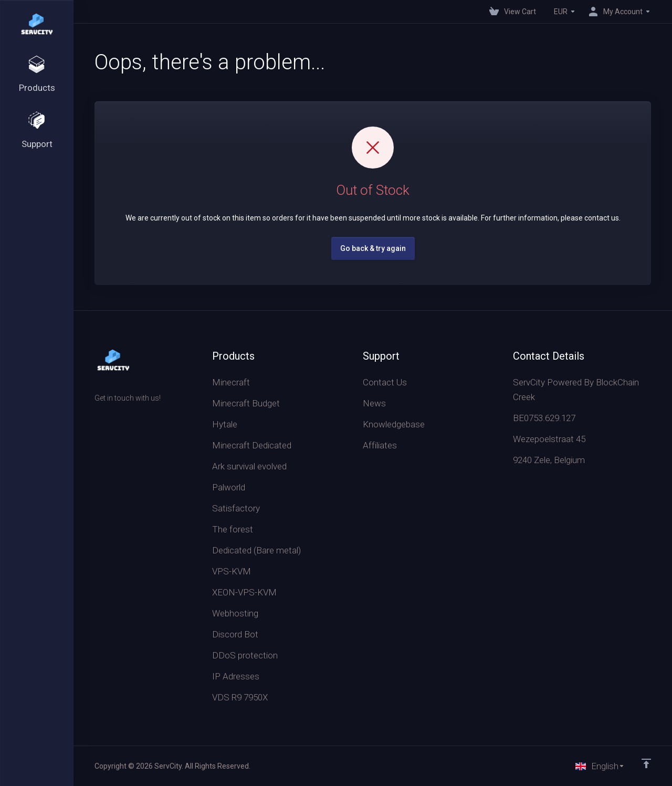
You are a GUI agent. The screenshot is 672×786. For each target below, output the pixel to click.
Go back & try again (373, 248)
